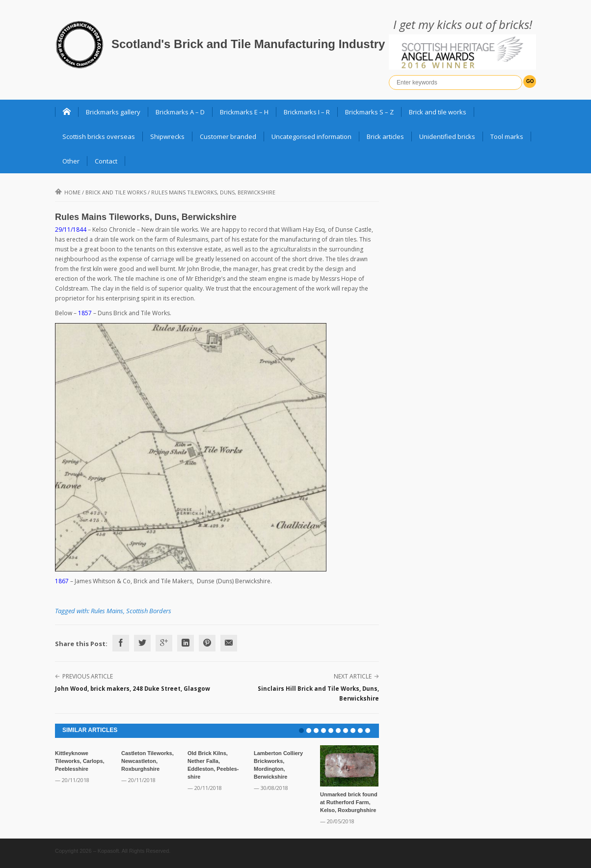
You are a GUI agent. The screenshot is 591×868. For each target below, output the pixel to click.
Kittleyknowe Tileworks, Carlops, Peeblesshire (80, 761)
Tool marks (507, 136)
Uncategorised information (311, 136)
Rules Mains (107, 611)
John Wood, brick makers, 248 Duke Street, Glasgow (133, 689)
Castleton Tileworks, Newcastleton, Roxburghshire (148, 761)
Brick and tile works (438, 112)
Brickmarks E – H (244, 112)
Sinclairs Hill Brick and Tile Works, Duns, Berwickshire (318, 693)
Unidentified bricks (447, 136)
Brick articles (385, 136)
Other (71, 161)
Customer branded (228, 136)
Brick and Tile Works (116, 192)
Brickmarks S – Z (369, 112)
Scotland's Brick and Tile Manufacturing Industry (248, 44)
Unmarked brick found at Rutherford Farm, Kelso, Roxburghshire (349, 802)
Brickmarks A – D (180, 112)
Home (68, 192)
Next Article (353, 676)
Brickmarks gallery (113, 112)
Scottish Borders (149, 611)
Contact (106, 161)
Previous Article (88, 676)
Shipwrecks (167, 136)
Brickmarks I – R (307, 112)
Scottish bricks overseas (99, 136)
